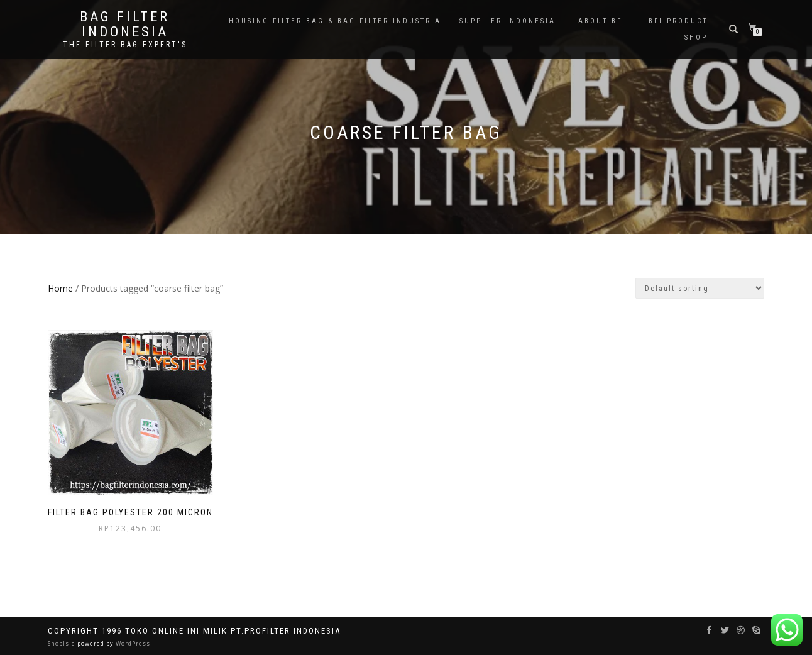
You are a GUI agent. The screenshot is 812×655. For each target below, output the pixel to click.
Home (60, 288)
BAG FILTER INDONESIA (125, 25)
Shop (696, 37)
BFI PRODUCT (678, 21)
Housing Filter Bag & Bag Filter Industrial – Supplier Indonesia (392, 21)
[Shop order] (700, 288)
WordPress (132, 643)
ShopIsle (63, 643)
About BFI (602, 21)
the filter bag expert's (125, 45)
